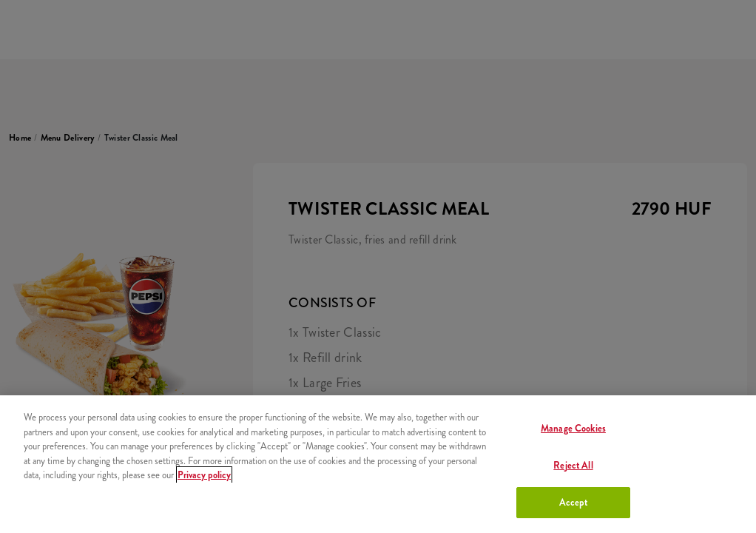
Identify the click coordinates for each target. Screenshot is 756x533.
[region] (378, 464)
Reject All (573, 465)
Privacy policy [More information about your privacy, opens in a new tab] (204, 475)
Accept (574, 502)
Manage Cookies (573, 428)
